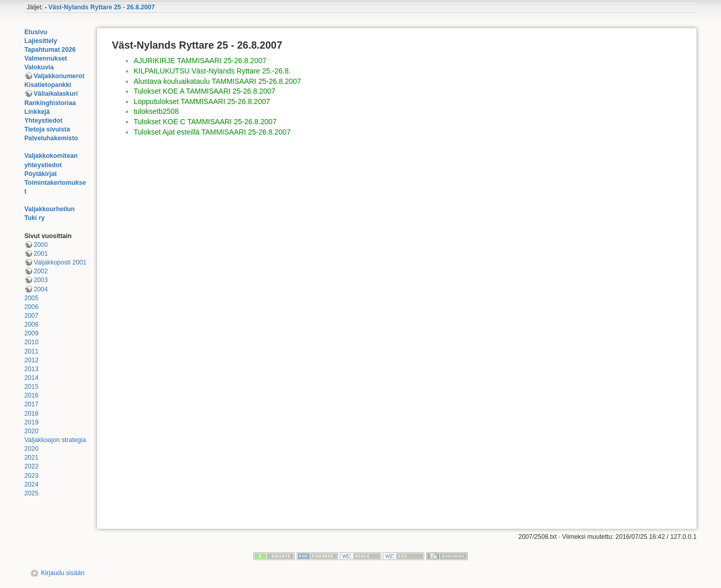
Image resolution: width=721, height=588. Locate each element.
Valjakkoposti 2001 (60, 262)
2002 (41, 271)
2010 (31, 342)
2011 (31, 351)
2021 (31, 458)
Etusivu (36, 32)
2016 (31, 395)
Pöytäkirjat (41, 174)
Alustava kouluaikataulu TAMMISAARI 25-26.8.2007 (217, 81)
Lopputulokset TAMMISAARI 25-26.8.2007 (202, 101)
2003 (41, 280)
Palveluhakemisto (51, 138)
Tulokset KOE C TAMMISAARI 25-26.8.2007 (205, 122)
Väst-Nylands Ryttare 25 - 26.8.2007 (102, 7)
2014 (31, 378)
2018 (31, 414)
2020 (31, 431)
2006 (31, 307)
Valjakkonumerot (59, 76)
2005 (31, 298)
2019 (31, 422)
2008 (31, 325)
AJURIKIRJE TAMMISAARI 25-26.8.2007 (200, 61)
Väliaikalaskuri (56, 94)
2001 (41, 254)
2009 (31, 333)
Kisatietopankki (48, 85)
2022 (31, 466)
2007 (31, 316)
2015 (31, 387)
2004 (41, 289)
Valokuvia (39, 67)
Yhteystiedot (44, 121)
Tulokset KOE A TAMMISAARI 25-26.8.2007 (205, 91)
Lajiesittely (41, 41)
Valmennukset (46, 58)
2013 (31, 369)
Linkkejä (37, 112)
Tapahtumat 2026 (50, 50)
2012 (31, 360)
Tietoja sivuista (47, 129)
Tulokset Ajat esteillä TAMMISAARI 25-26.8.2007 (212, 132)
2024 (31, 484)
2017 (31, 404)
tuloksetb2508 (156, 111)
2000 (41, 245)
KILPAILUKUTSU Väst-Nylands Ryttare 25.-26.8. (212, 71)
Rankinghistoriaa (50, 103)
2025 (31, 493)
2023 (31, 476)
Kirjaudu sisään (63, 573)
